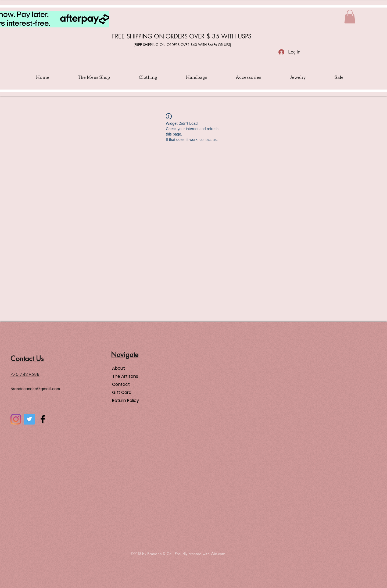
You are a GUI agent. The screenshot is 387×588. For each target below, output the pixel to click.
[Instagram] (16, 419)
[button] (350, 17)
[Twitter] (29, 419)
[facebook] (43, 419)
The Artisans (125, 376)
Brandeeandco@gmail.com (35, 389)
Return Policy (126, 400)
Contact (121, 384)
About (119, 368)
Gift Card (122, 392)
